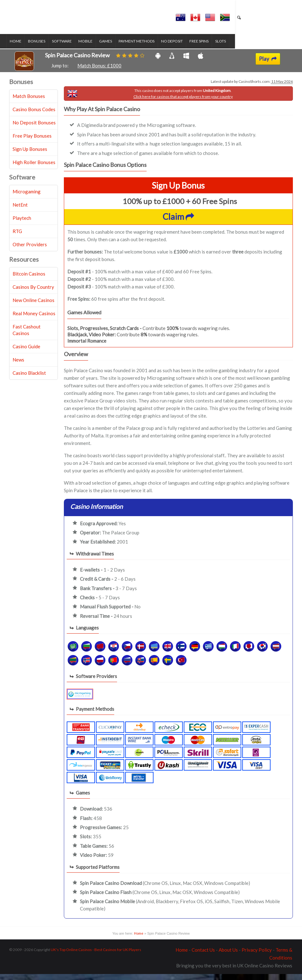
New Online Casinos (34, 306)
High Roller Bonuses (34, 168)
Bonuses (40, 47)
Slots (224, 47)
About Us (228, 956)
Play (268, 65)
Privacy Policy (257, 956)
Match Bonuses (29, 102)
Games (109, 47)
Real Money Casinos (34, 319)
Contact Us (203, 956)
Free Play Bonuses (32, 142)
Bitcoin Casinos (29, 280)
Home (19, 47)
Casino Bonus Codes (34, 115)
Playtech (22, 224)
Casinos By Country (33, 293)
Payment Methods (140, 47)
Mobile (89, 47)
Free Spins (202, 47)
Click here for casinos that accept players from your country (183, 103)
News (18, 366)
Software (65, 47)
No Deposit (175, 47)
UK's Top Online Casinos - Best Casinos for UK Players (96, 956)
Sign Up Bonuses (30, 155)
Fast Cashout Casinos (27, 336)
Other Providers (30, 250)
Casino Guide (26, 352)
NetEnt (20, 211)
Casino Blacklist (29, 379)
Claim (178, 223)
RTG (17, 237)
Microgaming (27, 197)
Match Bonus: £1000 (99, 71)
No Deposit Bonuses (34, 128)
